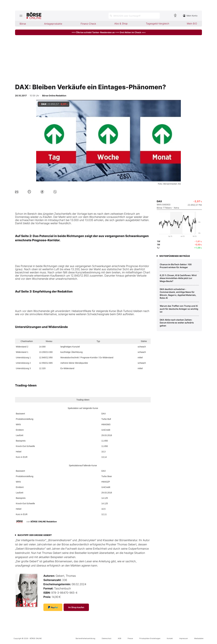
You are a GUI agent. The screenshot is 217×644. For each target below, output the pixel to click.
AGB (120, 638)
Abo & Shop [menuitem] (121, 24)
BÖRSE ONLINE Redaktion (44, 521)
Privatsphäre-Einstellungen (150, 638)
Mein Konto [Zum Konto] (190, 16)
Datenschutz (107, 638)
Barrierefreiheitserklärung (85, 638)
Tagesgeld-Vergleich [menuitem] (157, 24)
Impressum (184, 638)
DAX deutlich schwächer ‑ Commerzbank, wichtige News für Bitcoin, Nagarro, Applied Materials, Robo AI (178, 294)
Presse (130, 638)
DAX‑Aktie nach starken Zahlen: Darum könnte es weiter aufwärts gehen (177, 323)
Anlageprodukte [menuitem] (53, 24)
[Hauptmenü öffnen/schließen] (21, 16)
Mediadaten (199, 638)
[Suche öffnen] (134, 16)
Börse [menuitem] (23, 24)
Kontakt (170, 638)
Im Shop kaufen (76, 607)
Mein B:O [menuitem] (192, 24)
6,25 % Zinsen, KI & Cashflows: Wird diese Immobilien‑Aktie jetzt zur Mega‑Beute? (178, 278)
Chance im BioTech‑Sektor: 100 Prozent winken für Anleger (176, 266)
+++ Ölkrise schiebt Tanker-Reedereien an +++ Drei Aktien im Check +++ (109, 32)
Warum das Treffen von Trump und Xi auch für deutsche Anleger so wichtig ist (179, 309)
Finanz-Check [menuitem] (88, 24)
